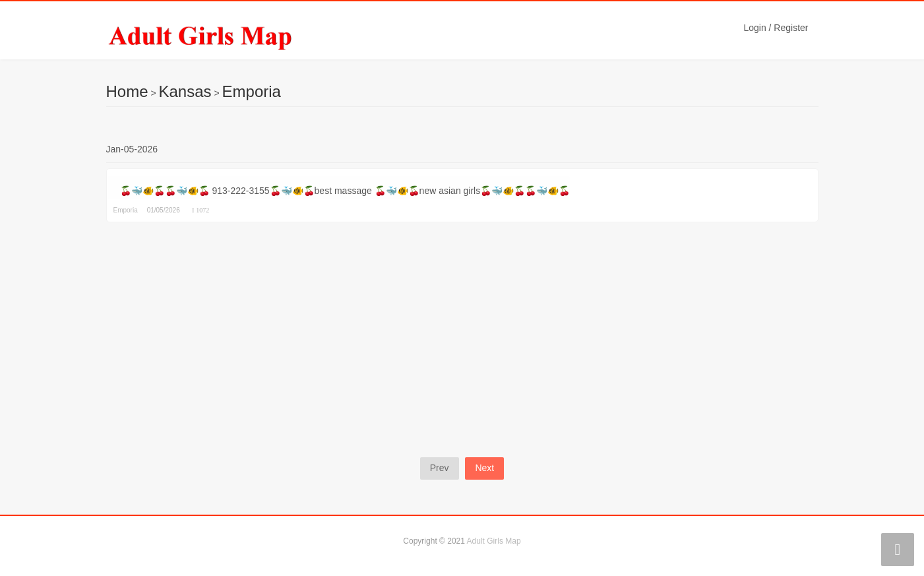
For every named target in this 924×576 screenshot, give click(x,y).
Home (127, 91)
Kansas (185, 91)
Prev (440, 468)
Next (484, 468)
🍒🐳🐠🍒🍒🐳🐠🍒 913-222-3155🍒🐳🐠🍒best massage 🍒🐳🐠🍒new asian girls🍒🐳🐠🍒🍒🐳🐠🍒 (345, 191)
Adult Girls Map (494, 541)
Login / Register (776, 28)
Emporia (252, 91)
